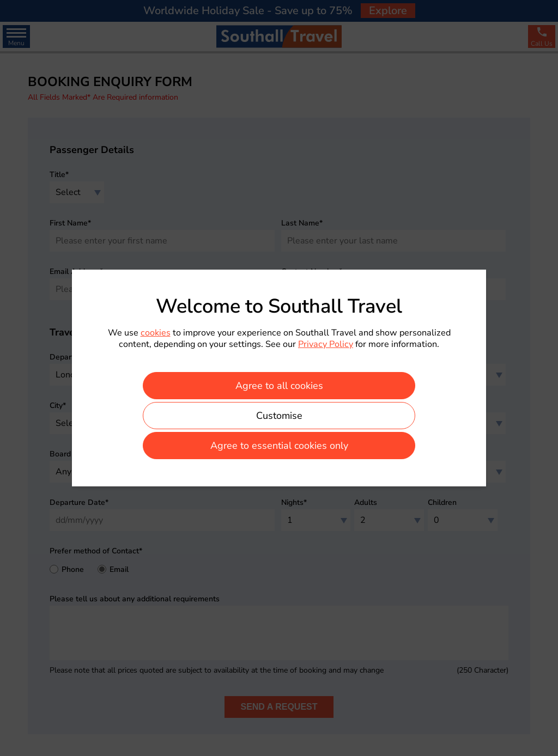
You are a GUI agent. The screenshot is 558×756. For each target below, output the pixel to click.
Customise (279, 416)
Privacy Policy (326, 344)
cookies (156, 333)
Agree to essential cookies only (279, 446)
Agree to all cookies (279, 386)
